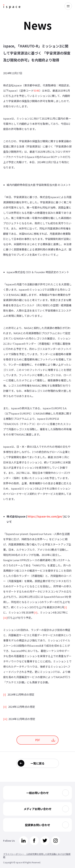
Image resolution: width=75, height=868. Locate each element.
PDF (38, 740)
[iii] (5, 618)
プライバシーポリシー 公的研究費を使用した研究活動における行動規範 (37, 855)
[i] (66, 607)
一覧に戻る (37, 763)
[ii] (36, 612)
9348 (36, 91)
